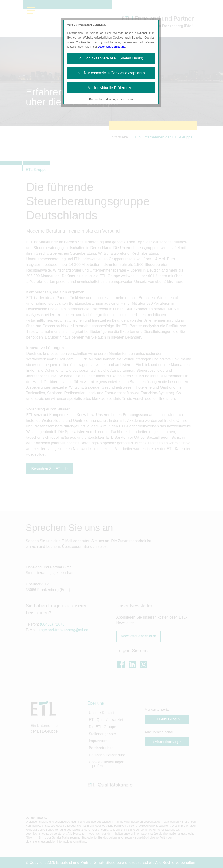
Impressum (126, 99)
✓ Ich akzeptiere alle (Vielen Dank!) (111, 58)
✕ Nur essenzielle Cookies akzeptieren (111, 73)
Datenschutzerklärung (112, 47)
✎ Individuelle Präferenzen (111, 88)
